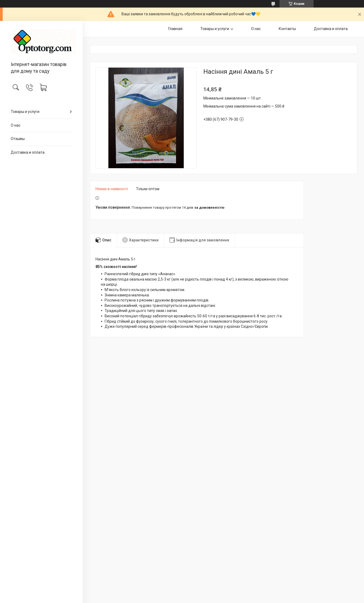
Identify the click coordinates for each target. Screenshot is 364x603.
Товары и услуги (25, 112)
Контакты (287, 29)
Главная (175, 29)
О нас (16, 125)
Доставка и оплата (28, 152)
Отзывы (18, 139)
